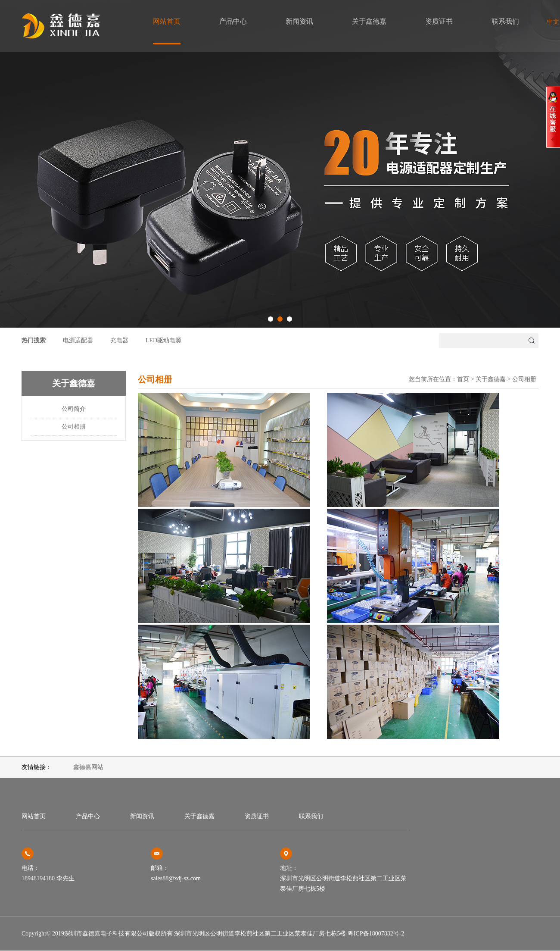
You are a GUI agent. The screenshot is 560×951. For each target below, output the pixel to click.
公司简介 (74, 409)
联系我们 (505, 21)
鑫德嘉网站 (88, 767)
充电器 (119, 340)
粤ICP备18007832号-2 (376, 934)
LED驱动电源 (163, 340)
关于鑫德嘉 (369, 21)
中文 (553, 22)
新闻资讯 (299, 21)
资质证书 (439, 21)
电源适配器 (78, 340)
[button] (271, 319)
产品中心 (233, 21)
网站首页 (167, 21)
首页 (463, 379)
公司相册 (74, 427)
